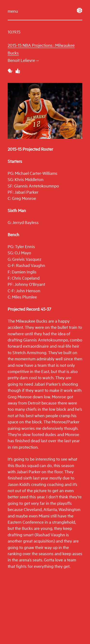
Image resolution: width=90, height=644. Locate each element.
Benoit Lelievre (23, 60)
